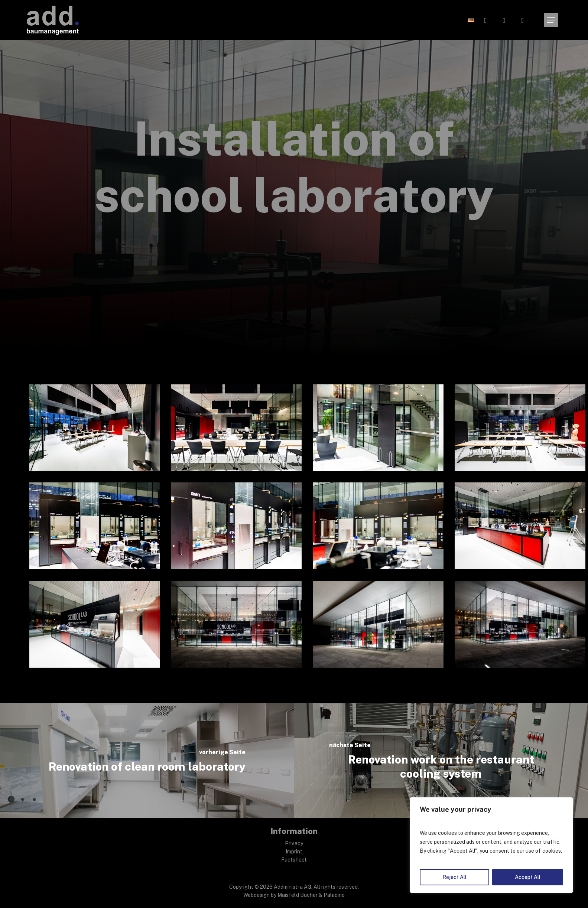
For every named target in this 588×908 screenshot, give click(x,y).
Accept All (528, 877)
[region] (491, 845)
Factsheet (294, 860)
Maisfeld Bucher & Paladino (311, 895)
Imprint (294, 852)
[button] (551, 20)
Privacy (294, 843)
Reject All (454, 877)
